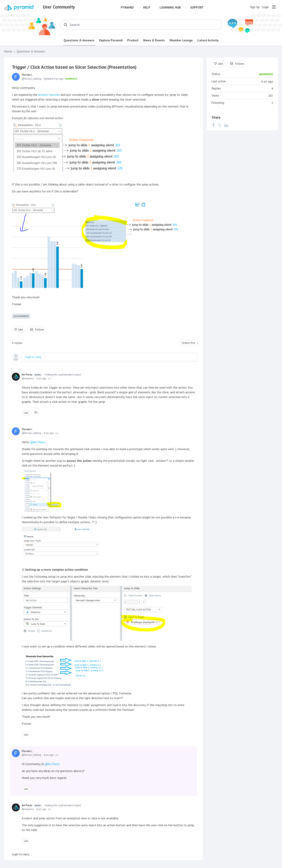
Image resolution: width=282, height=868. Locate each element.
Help (147, 7)
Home (8, 51)
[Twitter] (220, 125)
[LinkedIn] (226, 125)
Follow (40, 329)
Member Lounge (181, 40)
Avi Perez (32, 375)
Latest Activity (208, 40)
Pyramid (127, 7)
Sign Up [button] (255, 7)
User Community (59, 7)
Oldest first (188, 343)
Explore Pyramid (111, 40)
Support (197, 7)
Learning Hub (170, 7)
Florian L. (27, 75)
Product (133, 40)
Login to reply (33, 357)
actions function (49, 95)
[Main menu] (274, 7)
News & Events (154, 40)
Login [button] (265, 7)
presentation (21, 316)
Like (21, 329)
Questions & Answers (79, 40)
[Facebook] (213, 125)
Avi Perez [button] (39, 442)
